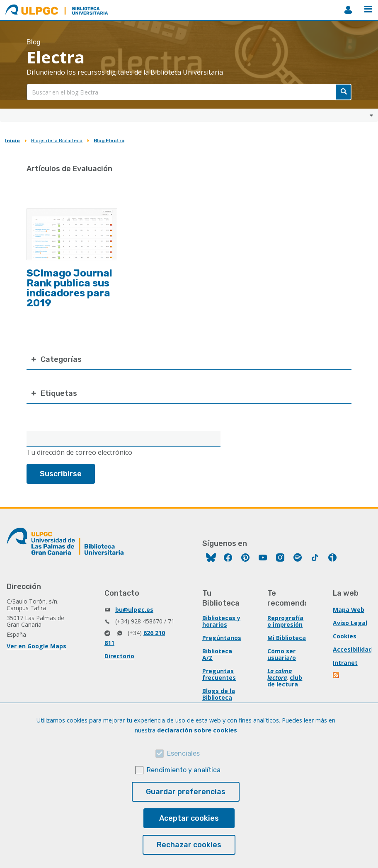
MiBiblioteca (348, 10)
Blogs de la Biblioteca (57, 141)
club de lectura (285, 681)
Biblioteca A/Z (217, 654)
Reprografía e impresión (285, 621)
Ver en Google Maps (36, 646)
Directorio (119, 656)
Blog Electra (109, 141)
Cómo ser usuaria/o (282, 654)
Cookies (345, 636)
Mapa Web (349, 610)
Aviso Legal (350, 623)
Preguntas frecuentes (219, 674)
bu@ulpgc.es (134, 610)
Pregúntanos (222, 638)
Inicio (12, 141)
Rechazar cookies (189, 845)
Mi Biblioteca (287, 638)
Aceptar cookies (189, 818)
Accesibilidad (353, 649)
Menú (368, 9)
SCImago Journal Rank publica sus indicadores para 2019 (69, 288)
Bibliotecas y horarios (221, 621)
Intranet (345, 663)
